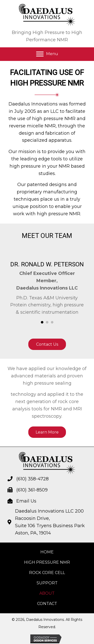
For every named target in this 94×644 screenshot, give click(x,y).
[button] (47, 54)
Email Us (26, 501)
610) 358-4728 (33, 479)
